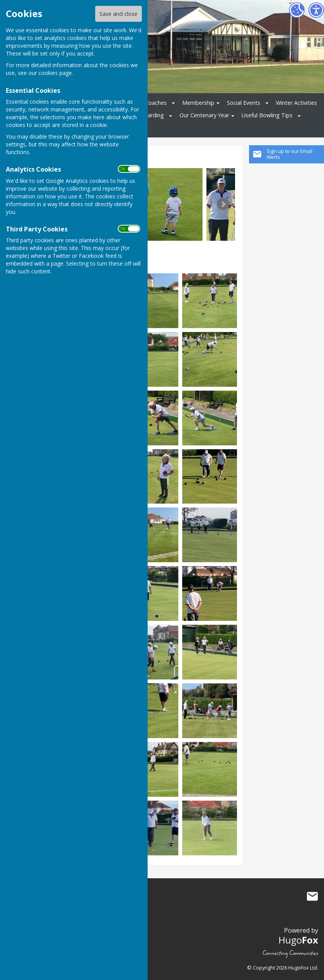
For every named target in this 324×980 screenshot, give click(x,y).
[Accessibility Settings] (316, 10)
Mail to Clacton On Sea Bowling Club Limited (312, 897)
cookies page (55, 73)
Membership (198, 103)
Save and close (118, 14)
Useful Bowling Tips (267, 115)
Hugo (298, 940)
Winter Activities (296, 103)
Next (223, 204)
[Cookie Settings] (297, 10)
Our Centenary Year (204, 115)
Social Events (244, 103)
